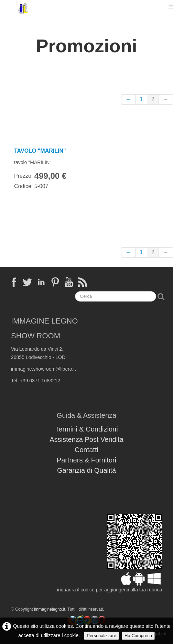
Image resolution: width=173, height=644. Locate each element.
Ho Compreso (138, 636)
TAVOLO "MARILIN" (40, 151)
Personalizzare (101, 636)
